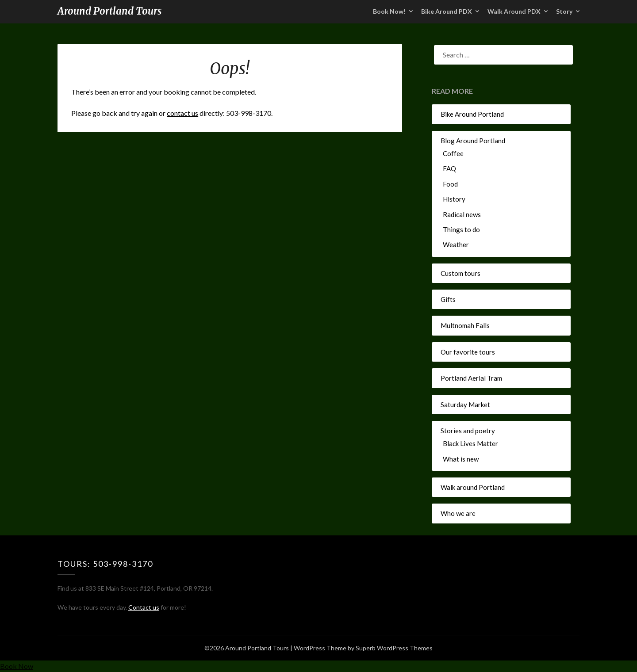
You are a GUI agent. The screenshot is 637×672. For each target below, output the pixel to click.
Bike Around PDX (447, 11)
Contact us (144, 607)
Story (564, 11)
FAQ (449, 168)
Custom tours (460, 273)
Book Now (17, 666)
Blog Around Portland (473, 141)
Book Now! (389, 11)
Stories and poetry (468, 431)
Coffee (453, 153)
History (454, 199)
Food (450, 184)
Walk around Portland (473, 487)
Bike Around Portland (472, 114)
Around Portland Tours (109, 11)
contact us (182, 113)
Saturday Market (465, 405)
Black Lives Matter (470, 443)
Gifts (448, 299)
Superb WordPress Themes (394, 648)
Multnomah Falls (465, 325)
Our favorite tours (468, 352)
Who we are (458, 513)
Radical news (462, 214)
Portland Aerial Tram (471, 378)
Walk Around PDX (514, 11)
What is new (461, 459)
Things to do (461, 229)
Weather (456, 244)
